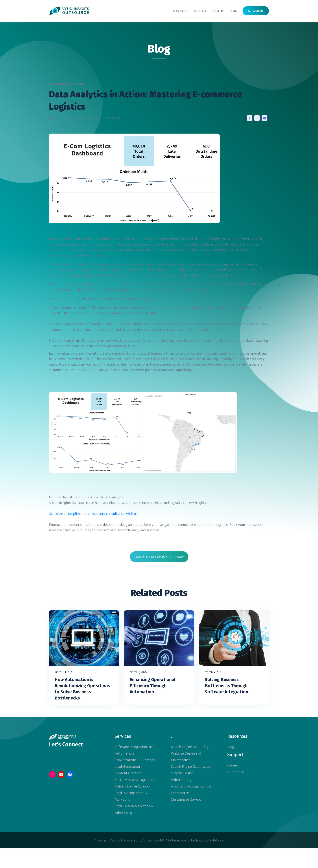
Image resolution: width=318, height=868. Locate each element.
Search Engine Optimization (192, 766)
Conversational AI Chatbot (135, 760)
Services (179, 11)
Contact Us (236, 772)
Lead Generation (127, 766)
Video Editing (181, 779)
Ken (55, 118)
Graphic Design (182, 773)
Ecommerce (180, 793)
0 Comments (108, 118)
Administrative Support (133, 786)
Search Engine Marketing (190, 747)
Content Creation (128, 773)
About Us (200, 11)
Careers (218, 11)
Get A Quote (256, 11)
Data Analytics (60, 84)
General (78, 84)
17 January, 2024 (79, 118)
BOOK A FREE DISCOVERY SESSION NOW (159, 557)
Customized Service (186, 799)
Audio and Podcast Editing (191, 786)
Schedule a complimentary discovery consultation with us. (94, 513)
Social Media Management (135, 779)
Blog (233, 11)
